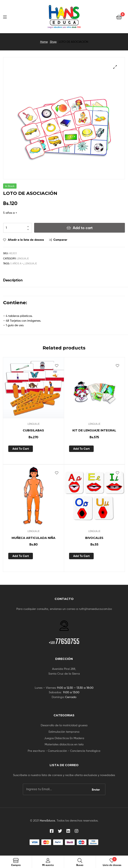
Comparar (60, 240)
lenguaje (31, 263)
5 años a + (17, 263)
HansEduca (47, 820)
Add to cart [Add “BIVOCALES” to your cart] (81, 556)
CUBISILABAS (33, 430)
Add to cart (83, 228)
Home (44, 42)
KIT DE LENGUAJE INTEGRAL (94, 430)
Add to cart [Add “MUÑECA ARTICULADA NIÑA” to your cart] (21, 556)
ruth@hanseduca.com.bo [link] (95, 609)
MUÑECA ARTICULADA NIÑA (33, 538)
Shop (53, 42)
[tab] (64, 280)
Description (13, 280)
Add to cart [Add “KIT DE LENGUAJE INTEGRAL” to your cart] (81, 449)
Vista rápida (46, 449)
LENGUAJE (23, 258)
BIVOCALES (94, 538)
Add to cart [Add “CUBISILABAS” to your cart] (21, 449)
